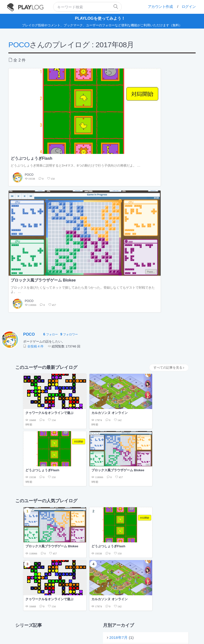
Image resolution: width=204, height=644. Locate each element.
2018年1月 (119, 359)
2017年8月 (119, 371)
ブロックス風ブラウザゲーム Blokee (100, 109)
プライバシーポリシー (103, 626)
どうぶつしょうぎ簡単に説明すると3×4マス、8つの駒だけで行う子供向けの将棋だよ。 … (38, 118)
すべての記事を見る (169, 203)
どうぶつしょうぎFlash (32, 106)
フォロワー (69, 170)
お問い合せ (158, 626)
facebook (130, 631)
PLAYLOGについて (59, 626)
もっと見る (175, 431)
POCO (19, 45)
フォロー (50, 170)
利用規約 (80, 626)
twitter (111, 631)
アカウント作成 (160, 7)
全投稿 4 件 (35, 181)
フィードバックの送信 (134, 626)
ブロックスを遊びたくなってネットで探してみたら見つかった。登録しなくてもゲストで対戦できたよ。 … (101, 123)
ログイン (189, 7)
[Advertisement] (102, 400)
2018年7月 (119, 347)
